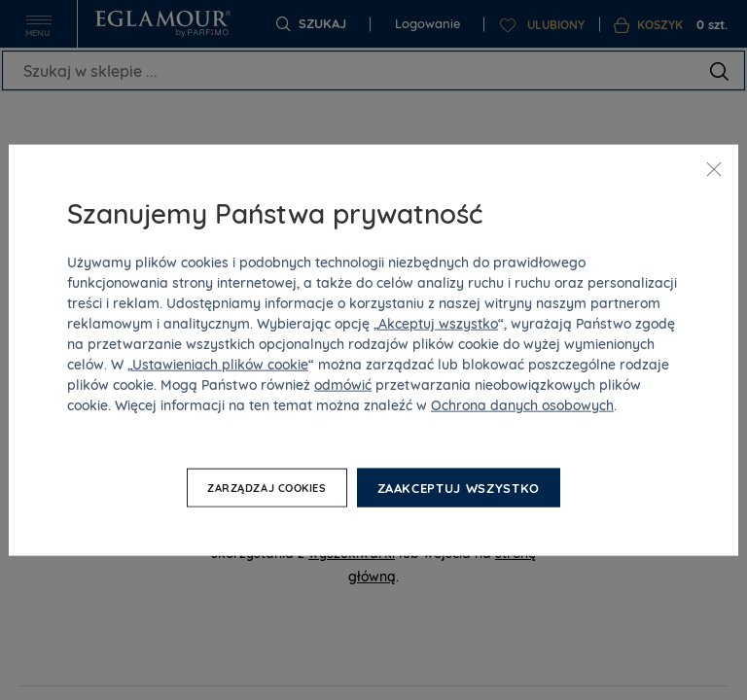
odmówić (343, 384)
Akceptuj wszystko (438, 323)
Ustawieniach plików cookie (220, 364)
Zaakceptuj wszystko (459, 487)
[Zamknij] (714, 169)
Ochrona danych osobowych (522, 404)
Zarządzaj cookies (267, 488)
